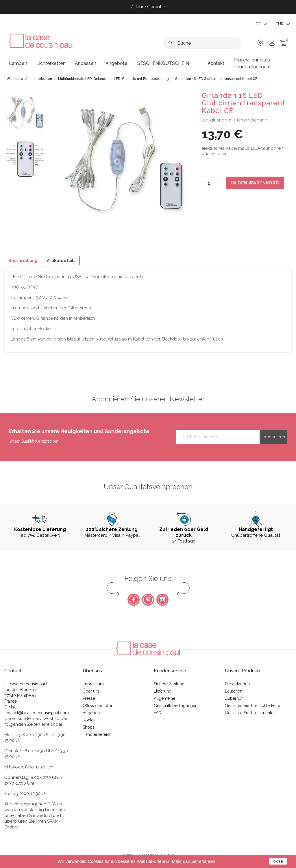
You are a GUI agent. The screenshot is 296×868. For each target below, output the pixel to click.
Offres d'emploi (97, 706)
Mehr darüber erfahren (193, 861)
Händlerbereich (97, 734)
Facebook (134, 600)
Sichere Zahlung (169, 684)
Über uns (91, 691)
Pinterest (148, 600)
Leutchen (234, 691)
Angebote (92, 713)
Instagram (162, 600)
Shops (89, 727)
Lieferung (163, 691)
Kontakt (90, 720)
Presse (89, 698)
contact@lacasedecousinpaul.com (37, 713)
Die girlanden (237, 684)
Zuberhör (234, 698)
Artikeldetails (61, 261)
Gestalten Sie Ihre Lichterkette (252, 706)
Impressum (93, 684)
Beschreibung (23, 261)
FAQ (158, 713)
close (278, 861)
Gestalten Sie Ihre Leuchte (249, 713)
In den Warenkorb (255, 183)
